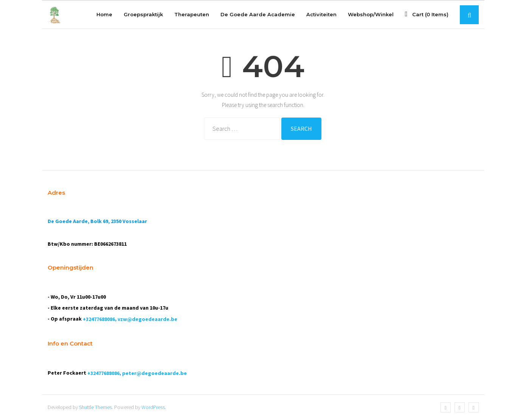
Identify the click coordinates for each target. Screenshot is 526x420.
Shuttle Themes (95, 407)
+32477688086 (99, 319)
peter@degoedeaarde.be (154, 373)
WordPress (153, 407)
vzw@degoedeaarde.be (147, 319)
